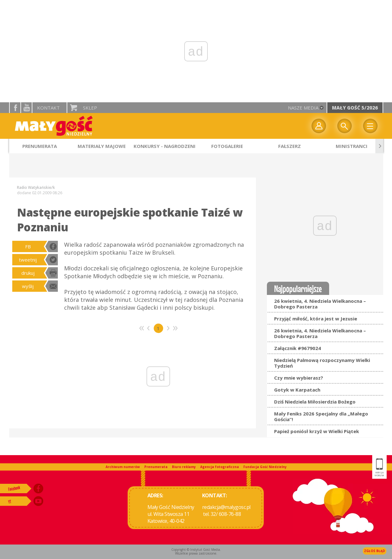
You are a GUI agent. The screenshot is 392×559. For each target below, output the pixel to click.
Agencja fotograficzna (220, 467)
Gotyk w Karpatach (297, 390)
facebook (15, 108)
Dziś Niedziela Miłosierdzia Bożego (315, 402)
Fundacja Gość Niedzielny (265, 467)
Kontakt (48, 108)
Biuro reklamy (184, 467)
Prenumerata (156, 467)
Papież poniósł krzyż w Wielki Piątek (317, 431)
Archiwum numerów (123, 467)
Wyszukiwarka (345, 126)
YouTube (26, 108)
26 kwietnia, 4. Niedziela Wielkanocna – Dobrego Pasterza (320, 304)
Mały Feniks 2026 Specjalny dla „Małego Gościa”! (321, 416)
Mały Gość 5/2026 (355, 108)
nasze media (303, 108)
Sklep (90, 108)
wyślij (28, 286)
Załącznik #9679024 (298, 348)
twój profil (319, 126)
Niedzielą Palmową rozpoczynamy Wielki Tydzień (322, 363)
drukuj (28, 273)
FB (28, 246)
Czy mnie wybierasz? (299, 378)
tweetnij (28, 260)
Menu (370, 126)
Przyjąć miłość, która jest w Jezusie (316, 319)
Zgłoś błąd (375, 551)
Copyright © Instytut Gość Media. (196, 550)
